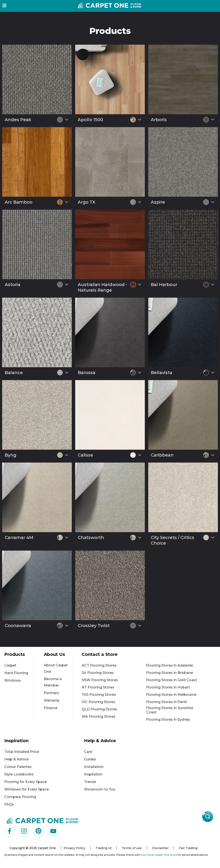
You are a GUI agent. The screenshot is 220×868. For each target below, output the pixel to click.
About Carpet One (56, 668)
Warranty (52, 700)
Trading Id (103, 848)
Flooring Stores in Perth (167, 702)
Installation (94, 767)
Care (88, 752)
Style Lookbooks (19, 774)
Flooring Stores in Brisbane (170, 673)
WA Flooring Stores (99, 716)
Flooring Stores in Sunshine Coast (170, 710)
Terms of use (132, 848)
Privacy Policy (74, 848)
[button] (4, 5)
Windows (13, 680)
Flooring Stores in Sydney (168, 720)
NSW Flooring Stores (100, 680)
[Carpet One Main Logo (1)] (43, 820)
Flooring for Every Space (25, 782)
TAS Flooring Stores (99, 695)
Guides (90, 759)
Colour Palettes (18, 767)
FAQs (9, 804)
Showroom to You (100, 789)
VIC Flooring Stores (98, 702)
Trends (90, 782)
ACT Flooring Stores (99, 665)
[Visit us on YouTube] (53, 831)
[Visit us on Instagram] (24, 831)
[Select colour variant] (67, 120)
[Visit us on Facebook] (9, 831)
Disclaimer (160, 848)
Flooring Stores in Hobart (168, 687)
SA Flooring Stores (98, 673)
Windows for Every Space (27, 789)
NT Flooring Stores (98, 687)
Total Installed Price (22, 752)
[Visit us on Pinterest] (39, 831)
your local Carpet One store (159, 855)
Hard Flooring (16, 673)
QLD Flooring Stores (99, 709)
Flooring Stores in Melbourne (171, 695)
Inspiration (93, 774)
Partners (51, 693)
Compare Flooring (20, 797)
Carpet (10, 665)
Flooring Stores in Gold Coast (172, 680)
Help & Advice (16, 759)
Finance (51, 708)
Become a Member (53, 682)
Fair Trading (188, 848)
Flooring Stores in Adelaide (170, 665)
